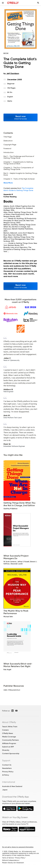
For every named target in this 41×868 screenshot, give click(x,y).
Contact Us (7, 765)
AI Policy (6, 775)
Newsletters (7, 768)
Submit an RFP (8, 747)
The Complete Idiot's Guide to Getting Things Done (18, 189)
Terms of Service (8, 858)
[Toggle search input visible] (38, 3)
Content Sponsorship (11, 753)
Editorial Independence (10, 860)
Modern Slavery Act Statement (13, 863)
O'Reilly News (8, 733)
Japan (5, 790)
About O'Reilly (9, 722)
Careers (5, 730)
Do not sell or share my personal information (18, 847)
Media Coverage (9, 737)
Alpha (10, 101)
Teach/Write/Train (10, 727)
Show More (8, 183)
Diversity (6, 750)
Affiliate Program (9, 743)
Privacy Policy (8, 772)
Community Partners (10, 740)
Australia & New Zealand (12, 786)
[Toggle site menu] (3, 3)
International (9, 782)
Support (6, 760)
